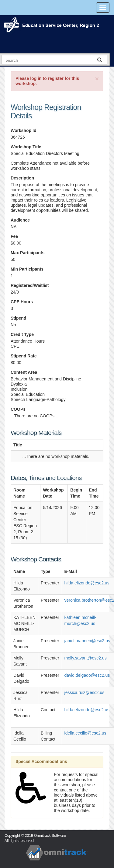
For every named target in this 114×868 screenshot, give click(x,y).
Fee (14, 236)
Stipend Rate (24, 356)
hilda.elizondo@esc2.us (87, 583)
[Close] (97, 79)
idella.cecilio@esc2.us (85, 733)
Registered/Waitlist (30, 285)
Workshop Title (26, 147)
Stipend (18, 318)
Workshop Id (24, 130)
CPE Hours (22, 302)
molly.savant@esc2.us (86, 658)
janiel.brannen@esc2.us (87, 641)
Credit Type (22, 334)
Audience (20, 220)
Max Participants (28, 253)
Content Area (24, 372)
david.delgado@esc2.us (87, 675)
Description (22, 178)
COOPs (18, 409)
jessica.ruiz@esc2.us (85, 692)
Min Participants (27, 269)
